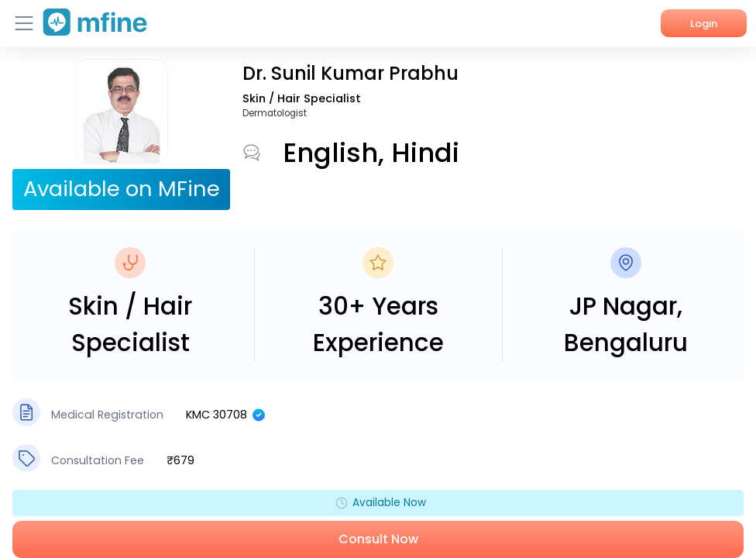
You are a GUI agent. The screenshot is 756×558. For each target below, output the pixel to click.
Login (704, 24)
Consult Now (378, 539)
